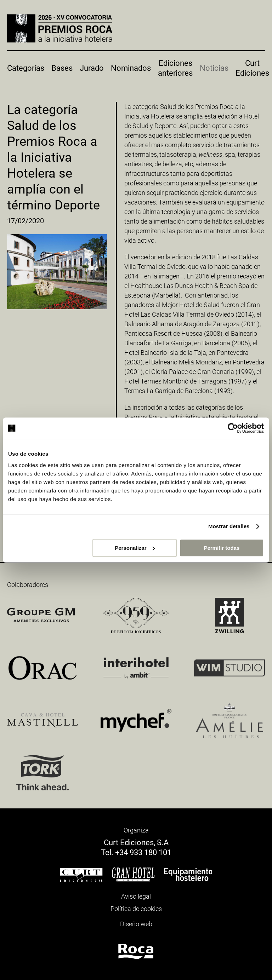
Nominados (131, 68)
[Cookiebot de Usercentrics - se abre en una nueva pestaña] (233, 428)
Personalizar (135, 548)
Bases (62, 68)
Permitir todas (222, 548)
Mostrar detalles (229, 526)
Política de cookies (136, 909)
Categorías (26, 68)
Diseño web (136, 924)
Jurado (92, 68)
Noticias (214, 68)
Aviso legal (136, 896)
